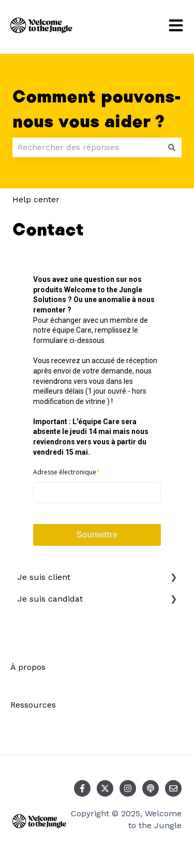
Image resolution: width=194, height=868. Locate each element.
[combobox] (87, 147)
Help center (36, 199)
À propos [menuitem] (28, 667)
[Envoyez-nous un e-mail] (173, 788)
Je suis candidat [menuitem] (50, 599)
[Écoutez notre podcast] (151, 788)
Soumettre (97, 535)
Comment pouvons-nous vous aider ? (97, 110)
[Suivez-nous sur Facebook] (82, 788)
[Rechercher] (172, 147)
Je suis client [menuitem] (44, 577)
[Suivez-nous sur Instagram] (128, 788)
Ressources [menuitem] (33, 705)
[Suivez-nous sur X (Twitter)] (105, 788)
